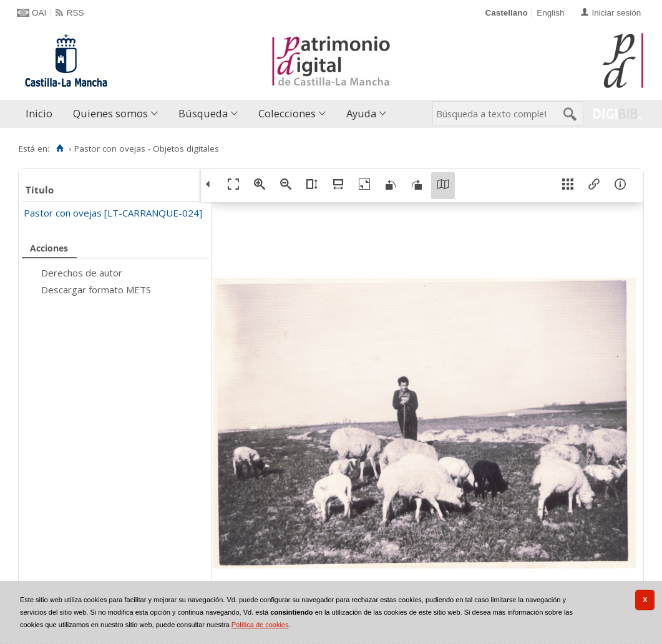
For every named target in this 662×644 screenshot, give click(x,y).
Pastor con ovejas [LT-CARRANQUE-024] (113, 213)
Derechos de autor (82, 273)
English (550, 13)
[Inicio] (60, 149)
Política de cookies (260, 625)
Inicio (39, 113)
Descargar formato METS (96, 290)
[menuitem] (42, 114)
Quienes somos (110, 113)
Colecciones (287, 113)
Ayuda (361, 113)
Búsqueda (203, 113)
